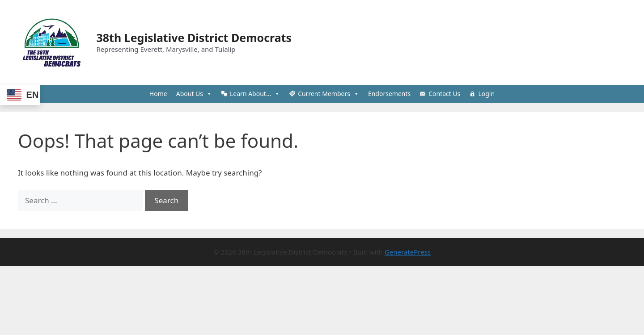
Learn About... (255, 94)
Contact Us (444, 94)
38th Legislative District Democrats (194, 38)
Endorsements (389, 94)
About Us (194, 94)
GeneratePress (408, 252)
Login (486, 94)
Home (158, 94)
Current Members (328, 94)
